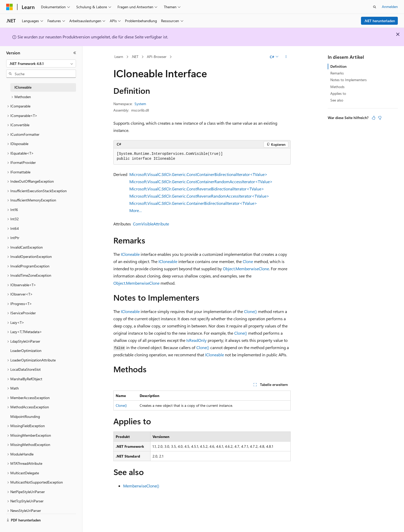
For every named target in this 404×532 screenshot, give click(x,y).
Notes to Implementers (348, 80)
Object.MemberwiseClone (246, 269)
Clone (248, 261)
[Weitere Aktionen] (286, 57)
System (140, 104)
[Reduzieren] (75, 53)
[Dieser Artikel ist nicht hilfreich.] (380, 118)
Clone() (250, 311)
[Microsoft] (10, 7)
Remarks (337, 73)
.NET (135, 57)
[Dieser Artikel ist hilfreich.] (374, 118)
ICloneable (130, 254)
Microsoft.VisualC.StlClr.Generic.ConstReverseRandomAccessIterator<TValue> (199, 196)
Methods (337, 87)
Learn (119, 57)
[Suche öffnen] (375, 7)
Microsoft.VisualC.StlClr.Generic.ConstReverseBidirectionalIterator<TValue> (197, 189)
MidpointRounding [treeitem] (25, 416)
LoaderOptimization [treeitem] (26, 351)
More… (136, 210)
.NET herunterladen (380, 21)
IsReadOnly (196, 340)
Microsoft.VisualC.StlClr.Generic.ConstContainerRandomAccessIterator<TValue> (201, 181)
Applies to (338, 93)
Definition (338, 66)
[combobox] (41, 64)
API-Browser (157, 57)
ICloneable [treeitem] (23, 87)
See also (337, 100)
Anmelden (390, 7)
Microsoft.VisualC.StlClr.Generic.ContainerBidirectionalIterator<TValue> (193, 203)
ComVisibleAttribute (151, 224)
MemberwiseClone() (141, 486)
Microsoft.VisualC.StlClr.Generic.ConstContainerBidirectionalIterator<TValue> (198, 174)
